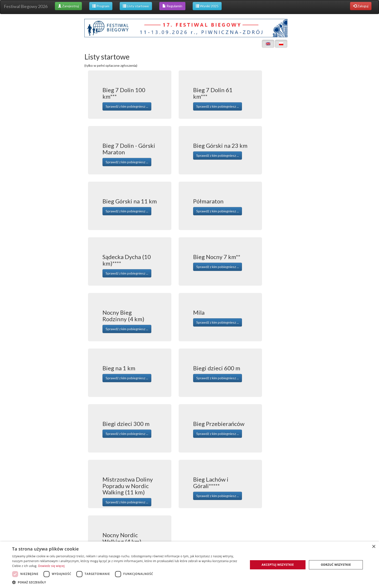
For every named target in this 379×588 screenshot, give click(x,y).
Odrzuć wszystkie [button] (336, 565)
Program (101, 6)
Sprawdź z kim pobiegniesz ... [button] (127, 106)
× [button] (374, 547)
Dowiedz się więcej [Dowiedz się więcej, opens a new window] (51, 566)
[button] (127, 582)
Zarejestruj (68, 6)
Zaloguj (361, 6)
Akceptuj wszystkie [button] (278, 565)
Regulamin (172, 6)
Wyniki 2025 (207, 6)
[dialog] (189, 565)
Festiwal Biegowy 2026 (26, 6)
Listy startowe (136, 6)
